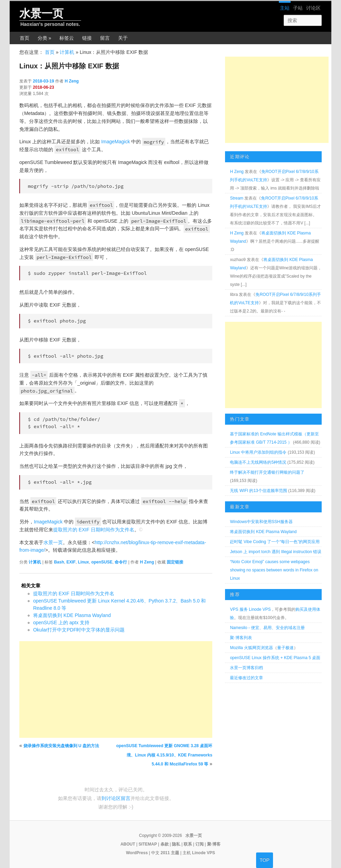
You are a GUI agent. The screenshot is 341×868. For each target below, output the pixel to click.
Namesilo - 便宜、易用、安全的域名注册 (267, 628)
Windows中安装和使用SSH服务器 (261, 522)
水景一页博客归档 (246, 668)
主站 (285, 8)
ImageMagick (115, 142)
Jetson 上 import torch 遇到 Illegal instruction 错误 (276, 552)
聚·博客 (214, 844)
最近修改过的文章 (246, 678)
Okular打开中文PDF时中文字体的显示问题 (79, 630)
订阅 (199, 844)
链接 (87, 38)
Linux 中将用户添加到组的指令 (258, 452)
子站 (298, 8)
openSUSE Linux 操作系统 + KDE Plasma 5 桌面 (275, 658)
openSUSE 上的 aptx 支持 (61, 623)
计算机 (67, 52)
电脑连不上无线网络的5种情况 (258, 462)
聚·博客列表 (241, 638)
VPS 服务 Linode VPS (250, 609)
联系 (188, 844)
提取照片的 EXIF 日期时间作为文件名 (94, 530)
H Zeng (72, 81)
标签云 (67, 38)
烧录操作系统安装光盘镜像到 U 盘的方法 (61, 746)
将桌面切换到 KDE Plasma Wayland (72, 615)
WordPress (137, 853)
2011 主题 (170, 853)
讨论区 (313, 8)
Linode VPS (203, 853)
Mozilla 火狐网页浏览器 (251, 648)
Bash (59, 562)
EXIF (71, 562)
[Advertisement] (116, 689)
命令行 (121, 562)
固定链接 (175, 562)
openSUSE (102, 562)
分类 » (45, 38)
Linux (84, 562)
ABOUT (128, 844)
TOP (265, 860)
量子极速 (285, 648)
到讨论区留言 (116, 798)
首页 (25, 38)
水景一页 (41, 13)
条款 (165, 844)
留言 (105, 38)
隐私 (176, 844)
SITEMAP (148, 844)
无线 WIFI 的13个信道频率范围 (258, 491)
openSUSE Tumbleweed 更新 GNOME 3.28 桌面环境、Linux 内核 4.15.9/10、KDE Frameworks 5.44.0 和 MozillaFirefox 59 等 (164, 755)
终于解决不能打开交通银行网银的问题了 (267, 472)
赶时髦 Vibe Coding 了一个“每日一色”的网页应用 (275, 542)
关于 (123, 38)
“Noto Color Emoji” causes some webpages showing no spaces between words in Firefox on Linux (274, 570)
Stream (237, 198)
